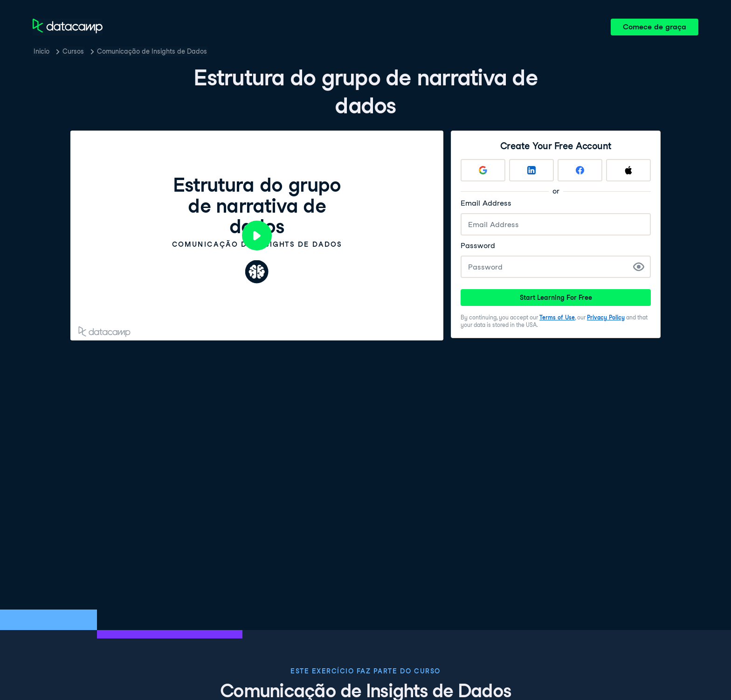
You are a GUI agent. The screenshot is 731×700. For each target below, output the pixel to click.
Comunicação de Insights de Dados (152, 51)
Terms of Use (557, 317)
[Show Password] (639, 267)
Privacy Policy (606, 317)
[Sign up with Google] (483, 170)
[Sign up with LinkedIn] (531, 170)
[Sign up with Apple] (628, 170)
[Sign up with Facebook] (580, 170)
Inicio (41, 51)
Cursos (73, 51)
